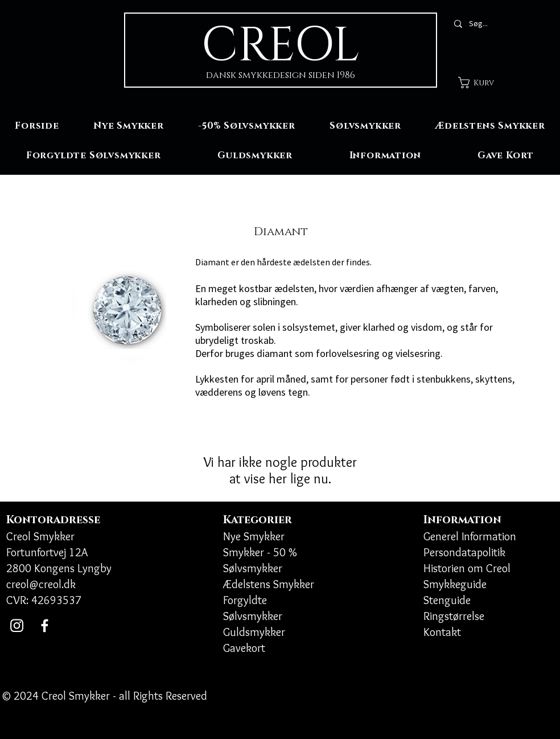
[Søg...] (497, 24)
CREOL (281, 46)
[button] (483, 83)
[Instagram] (17, 625)
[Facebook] (45, 625)
